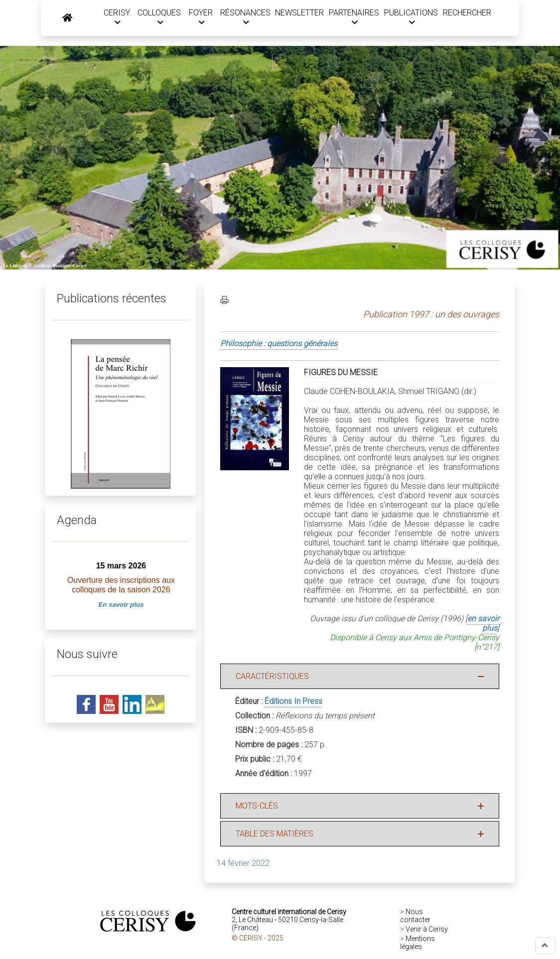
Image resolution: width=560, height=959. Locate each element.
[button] (545, 946)
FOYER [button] (197, 18)
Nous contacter (415, 917)
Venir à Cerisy (427, 931)
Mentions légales (418, 944)
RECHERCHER (466, 13)
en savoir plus (483, 625)
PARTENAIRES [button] (351, 18)
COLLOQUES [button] (154, 18)
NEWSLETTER (297, 13)
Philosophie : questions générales (279, 345)
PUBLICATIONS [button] (410, 18)
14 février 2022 (243, 865)
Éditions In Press (293, 703)
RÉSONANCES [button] (242, 18)
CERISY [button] (111, 18)
